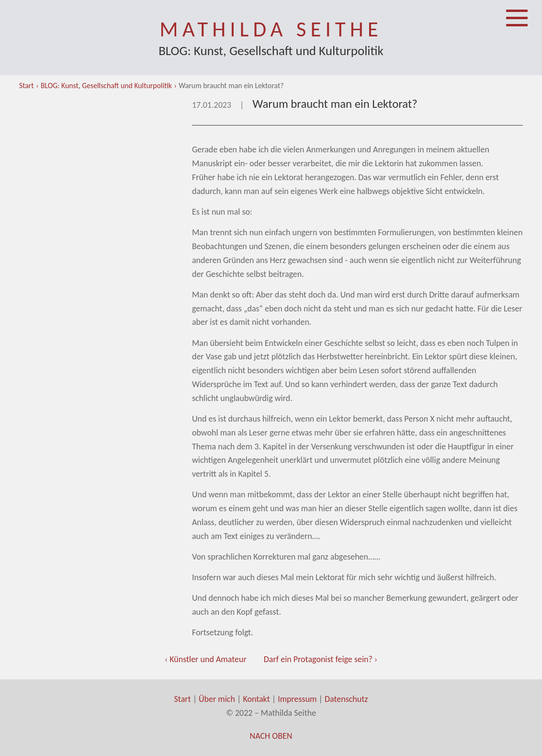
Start (27, 86)
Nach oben (271, 736)
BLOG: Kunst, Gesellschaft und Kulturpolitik (106, 86)
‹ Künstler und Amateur (206, 659)
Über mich (217, 699)
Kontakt (256, 699)
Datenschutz (346, 699)
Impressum (297, 699)
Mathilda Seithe (271, 29)
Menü (517, 11)
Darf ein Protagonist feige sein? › (321, 659)
